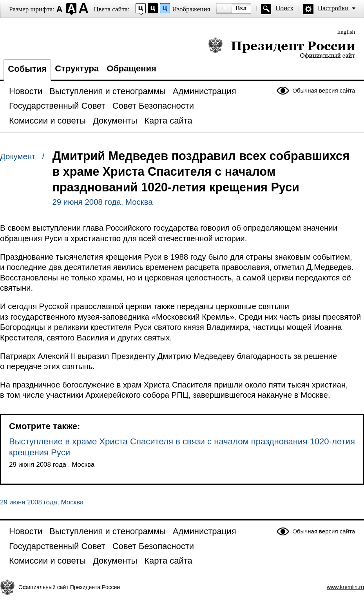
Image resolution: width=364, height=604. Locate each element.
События (27, 69)
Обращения (131, 68)
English (346, 32)
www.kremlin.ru (345, 587)
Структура (77, 68)
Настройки (333, 8)
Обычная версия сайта (324, 90)
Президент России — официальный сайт (282, 48)
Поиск (284, 8)
